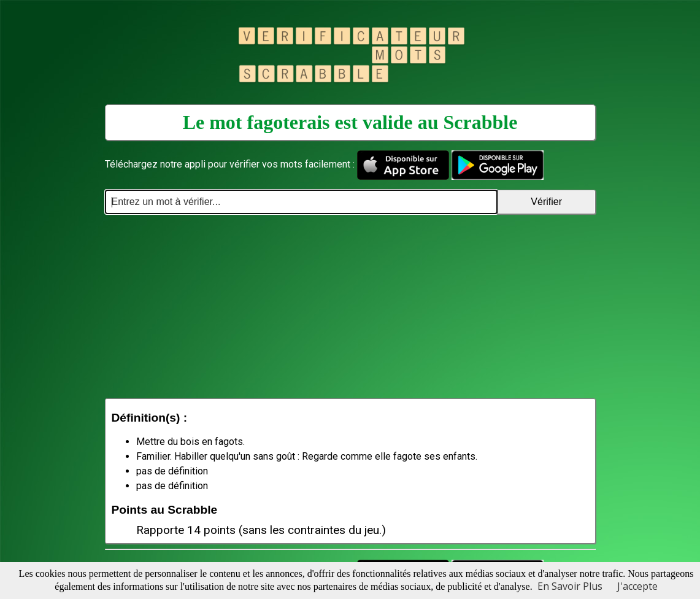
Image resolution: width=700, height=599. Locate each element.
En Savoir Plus (570, 586)
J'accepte (637, 586)
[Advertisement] (350, 306)
